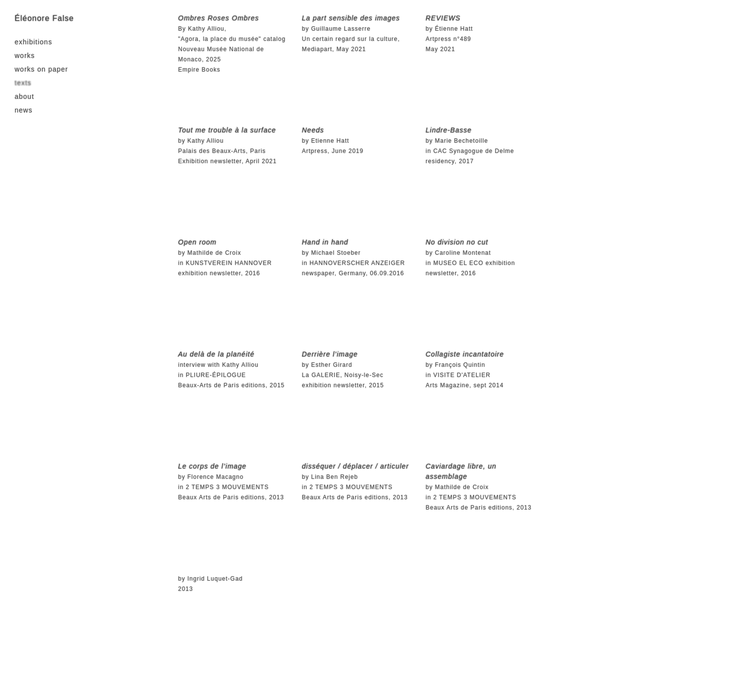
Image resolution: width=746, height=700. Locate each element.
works (25, 56)
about (24, 96)
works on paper (41, 69)
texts (23, 83)
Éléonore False (44, 18)
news (24, 110)
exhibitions (33, 42)
